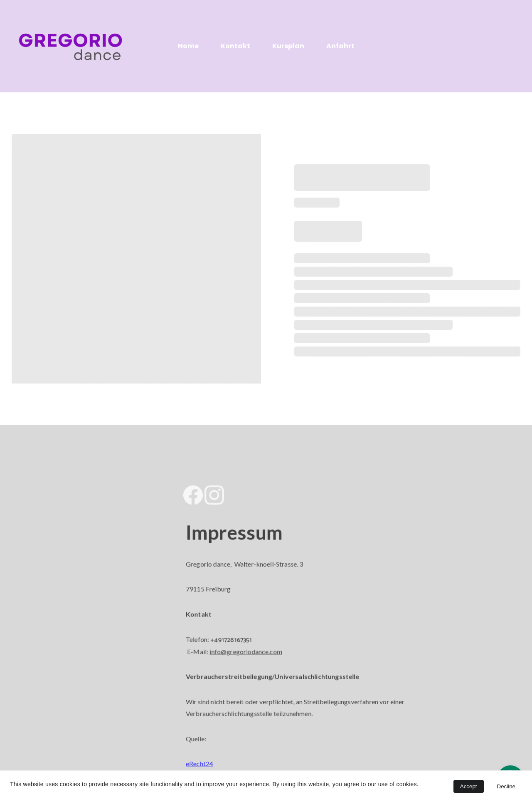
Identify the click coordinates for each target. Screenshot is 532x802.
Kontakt (235, 46)
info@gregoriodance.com (249, 651)
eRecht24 (204, 759)
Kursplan (288, 46)
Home (188, 46)
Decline (506, 786)
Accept (469, 786)
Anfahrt (340, 46)
